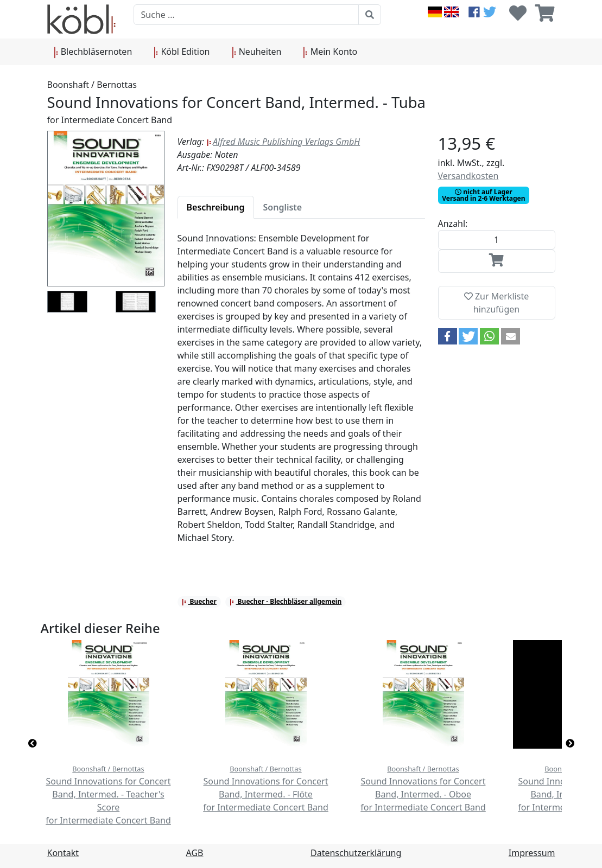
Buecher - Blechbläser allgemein (285, 601)
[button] (448, 336)
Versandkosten (468, 176)
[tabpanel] (301, 394)
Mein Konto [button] (330, 52)
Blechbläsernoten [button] (93, 52)
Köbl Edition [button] (182, 52)
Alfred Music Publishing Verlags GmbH (283, 142)
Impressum (532, 853)
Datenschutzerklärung (356, 853)
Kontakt (63, 853)
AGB (195, 853)
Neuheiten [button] (257, 52)
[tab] (216, 207)
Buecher (199, 601)
